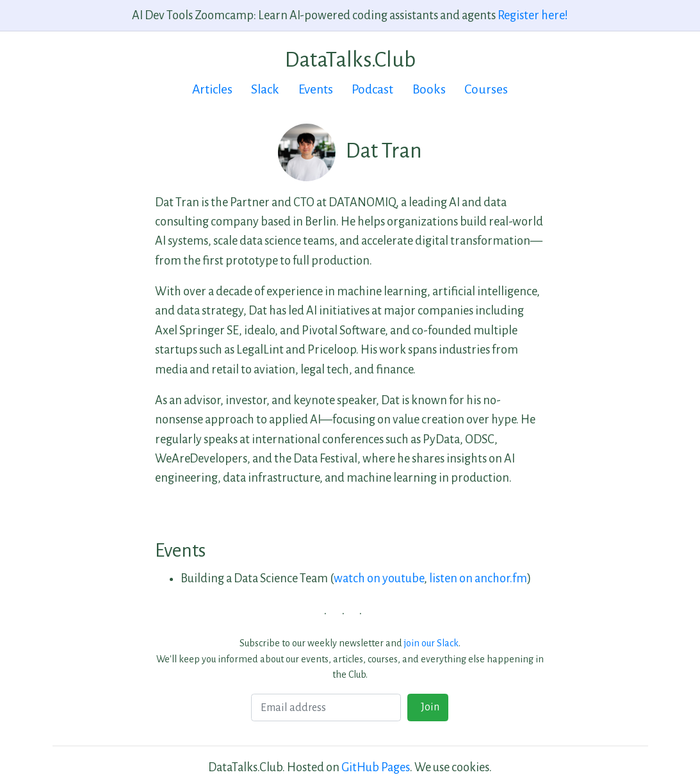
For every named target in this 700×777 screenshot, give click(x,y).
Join (428, 707)
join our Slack (431, 643)
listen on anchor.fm (478, 578)
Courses (486, 89)
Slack (265, 89)
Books (429, 89)
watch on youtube (379, 578)
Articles (212, 89)
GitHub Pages (376, 767)
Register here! (533, 15)
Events (316, 89)
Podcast (372, 89)
